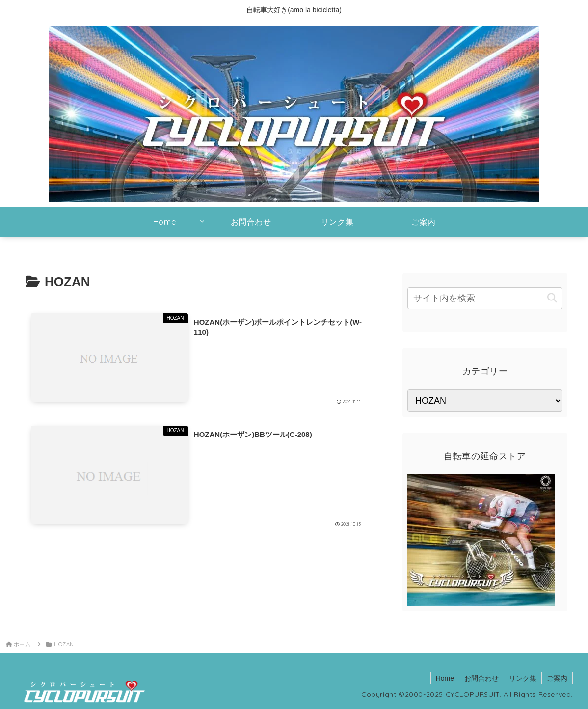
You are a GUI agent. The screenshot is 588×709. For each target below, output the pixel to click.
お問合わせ (481, 678)
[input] (485, 298)
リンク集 (523, 678)
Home (445, 678)
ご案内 (557, 678)
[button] (552, 298)
